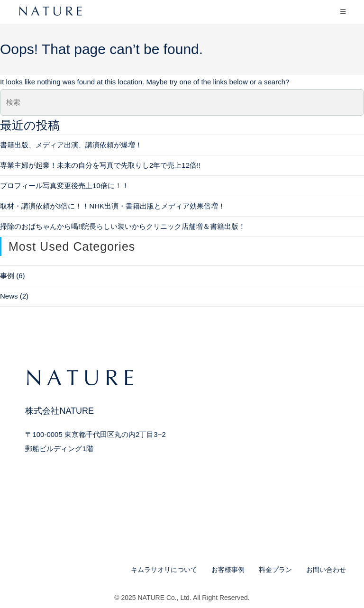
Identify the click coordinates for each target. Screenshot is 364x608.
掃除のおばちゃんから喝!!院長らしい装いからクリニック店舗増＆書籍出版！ (123, 226)
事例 (7, 276)
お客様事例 (228, 570)
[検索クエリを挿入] (182, 102)
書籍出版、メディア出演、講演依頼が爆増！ (71, 145)
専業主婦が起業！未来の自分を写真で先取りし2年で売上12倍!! (100, 165)
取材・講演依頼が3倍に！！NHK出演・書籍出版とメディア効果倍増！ (113, 206)
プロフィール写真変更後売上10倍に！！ (64, 186)
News (9, 296)
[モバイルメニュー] (343, 12)
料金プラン (275, 570)
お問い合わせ (326, 570)
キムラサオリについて (164, 570)
